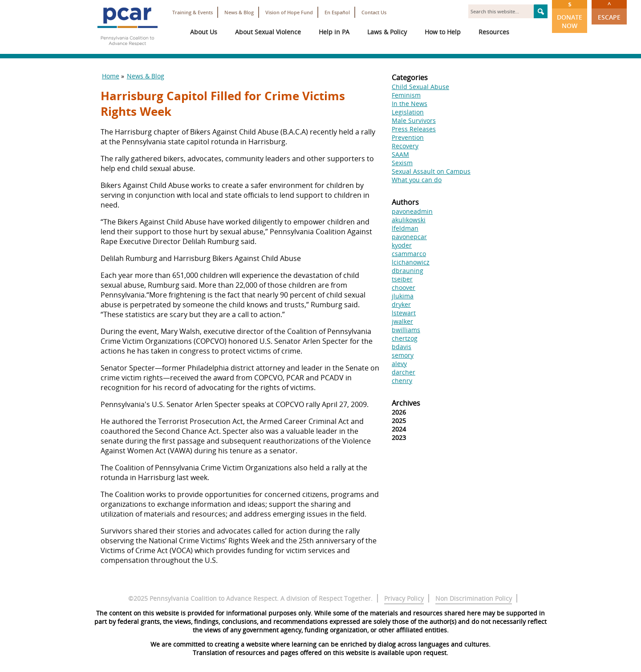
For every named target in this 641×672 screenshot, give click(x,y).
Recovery (405, 146)
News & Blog (239, 12)
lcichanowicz (411, 262)
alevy (399, 364)
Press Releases (414, 129)
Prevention (408, 137)
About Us (204, 32)
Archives (406, 403)
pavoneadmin (412, 211)
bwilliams (406, 330)
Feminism (406, 95)
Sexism (402, 163)
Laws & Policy (387, 32)
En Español (337, 12)
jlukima (403, 296)
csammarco (409, 254)
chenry (402, 381)
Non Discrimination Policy (474, 598)
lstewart (404, 313)
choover (404, 287)
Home (111, 76)
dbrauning (408, 271)
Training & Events (193, 12)
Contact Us (374, 12)
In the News (410, 104)
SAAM (400, 154)
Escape (609, 11)
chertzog (405, 338)
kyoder (402, 245)
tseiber (402, 279)
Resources (494, 32)
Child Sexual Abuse (420, 87)
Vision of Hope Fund (289, 12)
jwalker (402, 321)
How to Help (443, 32)
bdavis (402, 347)
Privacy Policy (404, 598)
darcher (404, 372)
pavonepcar (409, 237)
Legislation (408, 112)
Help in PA (334, 32)
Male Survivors (414, 120)
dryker (401, 304)
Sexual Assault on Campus (431, 171)
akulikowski (409, 220)
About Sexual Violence (268, 32)
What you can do (417, 180)
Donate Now (570, 15)
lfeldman (405, 228)
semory (403, 355)
